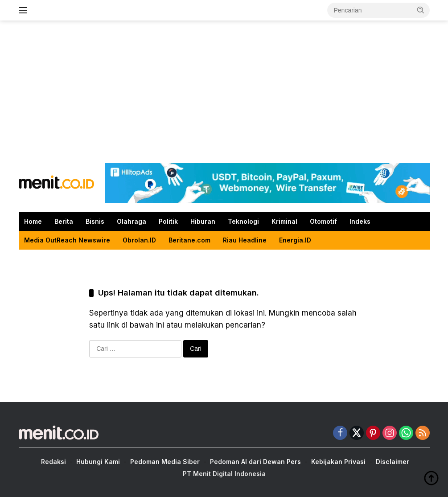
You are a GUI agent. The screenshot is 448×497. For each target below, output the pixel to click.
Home (33, 221)
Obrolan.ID (139, 240)
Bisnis (95, 221)
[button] (421, 10)
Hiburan (203, 221)
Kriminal (284, 221)
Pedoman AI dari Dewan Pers (255, 462)
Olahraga (132, 221)
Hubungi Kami (98, 462)
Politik (168, 221)
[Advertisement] (224, 92)
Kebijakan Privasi (338, 462)
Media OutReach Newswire (67, 240)
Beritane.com (189, 240)
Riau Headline (245, 240)
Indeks (360, 221)
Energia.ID (295, 240)
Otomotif (323, 221)
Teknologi (243, 221)
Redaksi (53, 462)
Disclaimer (393, 462)
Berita (64, 221)
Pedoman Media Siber (165, 462)
